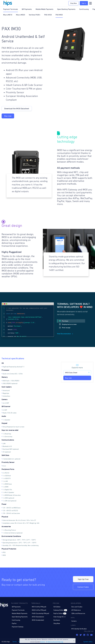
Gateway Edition (60, 610)
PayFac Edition (60, 613)
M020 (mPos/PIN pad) (39, 610)
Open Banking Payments (66, 9)
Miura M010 (8, 15)
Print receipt (65, 328)
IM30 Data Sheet (77, 373)
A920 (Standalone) (38, 617)
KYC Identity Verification (79, 629)
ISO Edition (57, 607)
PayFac (14, 623)
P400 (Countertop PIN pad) (40, 613)
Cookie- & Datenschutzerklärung (52, 642)
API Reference (76, 610)
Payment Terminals (11, 9)
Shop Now (73, 3)
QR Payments (27, 9)
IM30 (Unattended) (38, 620)
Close (74, 641)
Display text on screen (68, 324)
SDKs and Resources (78, 613)
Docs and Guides (77, 607)
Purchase (64, 321)
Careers (74, 621)
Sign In (84, 3)
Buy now (8, 116)
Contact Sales (83, 587)
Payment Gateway (18, 627)
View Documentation (65, 334)
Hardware (57, 620)
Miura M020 (21, 15)
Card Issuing (84, 9)
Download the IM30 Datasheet (17, 109)
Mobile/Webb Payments (44, 9)
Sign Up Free (83, 579)
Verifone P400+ (35, 15)
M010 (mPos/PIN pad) (39, 607)
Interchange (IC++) (59, 617)
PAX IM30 (59, 15)
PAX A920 (48, 15)
